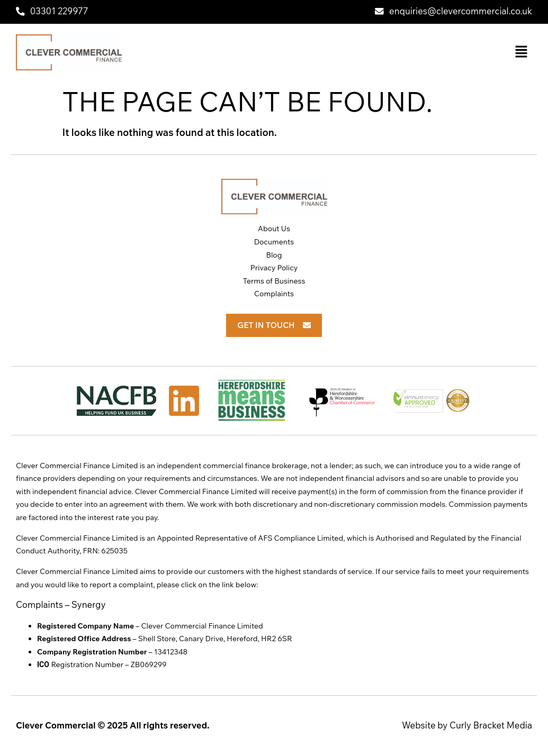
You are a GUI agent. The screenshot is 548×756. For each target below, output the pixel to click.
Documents (274, 242)
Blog (274, 255)
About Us (274, 229)
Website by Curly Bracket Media (467, 725)
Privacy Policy (274, 268)
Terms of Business (274, 281)
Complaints (274, 294)
